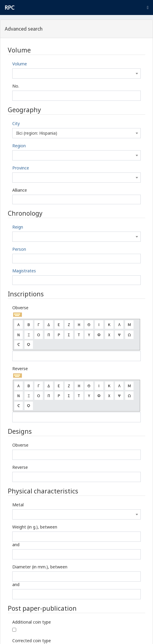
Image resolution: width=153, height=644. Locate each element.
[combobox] (76, 73)
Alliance (20, 190)
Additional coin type (32, 622)
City (16, 123)
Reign (18, 227)
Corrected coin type (32, 641)
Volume (20, 64)
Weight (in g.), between (35, 527)
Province (21, 168)
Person (19, 249)
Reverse (20, 368)
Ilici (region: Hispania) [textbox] (37, 133)
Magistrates (24, 271)
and (16, 545)
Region (19, 146)
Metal (18, 505)
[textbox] (76, 73)
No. (16, 86)
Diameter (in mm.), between (40, 567)
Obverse (20, 308)
